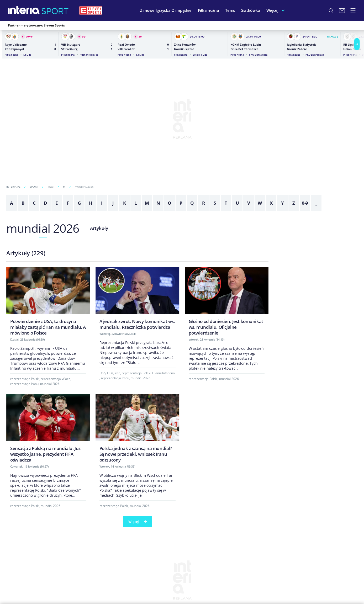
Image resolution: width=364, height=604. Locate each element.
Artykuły (99, 228)
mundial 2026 (43, 228)
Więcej (272, 10)
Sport (36, 187)
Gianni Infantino (163, 373)
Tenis (230, 10)
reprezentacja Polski (25, 379)
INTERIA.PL (16, 187)
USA (103, 373)
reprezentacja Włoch (56, 379)
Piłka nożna (209, 10)
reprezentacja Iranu (24, 384)
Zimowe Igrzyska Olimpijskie (166, 10)
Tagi (53, 187)
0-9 (305, 203)
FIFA (110, 373)
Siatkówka (251, 10)
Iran (117, 373)
